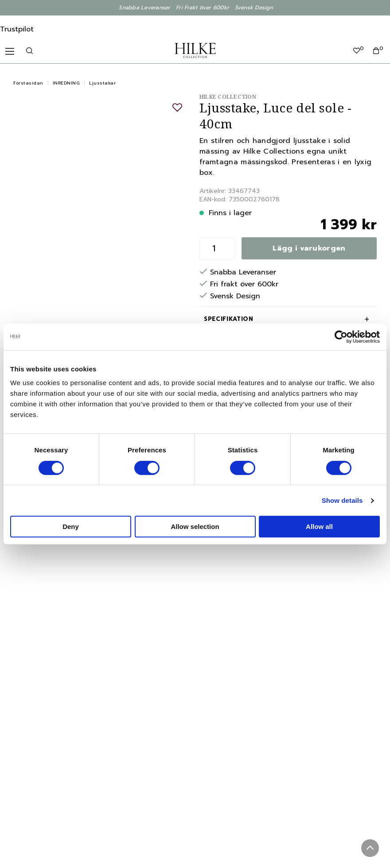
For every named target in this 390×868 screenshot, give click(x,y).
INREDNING (66, 83)
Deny (71, 527)
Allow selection (195, 527)
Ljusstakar (102, 83)
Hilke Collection (228, 97)
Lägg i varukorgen (309, 248)
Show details (342, 500)
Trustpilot (17, 29)
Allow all (319, 527)
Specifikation (228, 319)
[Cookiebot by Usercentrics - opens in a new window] (341, 337)
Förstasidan (28, 83)
